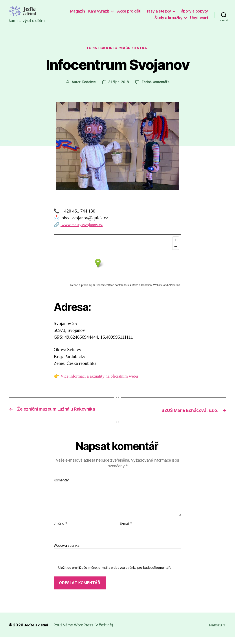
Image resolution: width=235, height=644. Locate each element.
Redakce (88, 83)
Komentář (61, 487)
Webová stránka (67, 552)
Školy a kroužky (168, 18)
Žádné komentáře (156, 83)
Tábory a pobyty (193, 11)
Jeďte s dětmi (37, 632)
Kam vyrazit (99, 11)
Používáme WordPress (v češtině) (86, 632)
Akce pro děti (129, 11)
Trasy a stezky (158, 11)
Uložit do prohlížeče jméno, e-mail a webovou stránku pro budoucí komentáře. (115, 574)
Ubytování (199, 18)
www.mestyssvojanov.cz (84, 226)
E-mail (126, 530)
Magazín (78, 11)
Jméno (61, 530)
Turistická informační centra (117, 49)
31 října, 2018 (118, 83)
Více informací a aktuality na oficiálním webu (103, 377)
